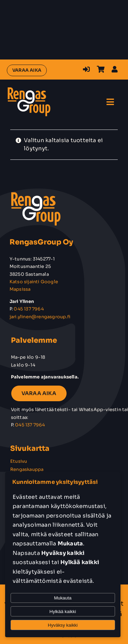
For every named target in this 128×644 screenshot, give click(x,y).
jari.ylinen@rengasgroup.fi (40, 317)
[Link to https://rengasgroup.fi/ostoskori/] (101, 69)
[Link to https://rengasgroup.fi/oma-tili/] (115, 69)
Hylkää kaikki (63, 612)
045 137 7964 (29, 309)
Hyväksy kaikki (63, 625)
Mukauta (63, 598)
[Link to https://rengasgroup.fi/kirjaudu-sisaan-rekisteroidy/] (86, 69)
